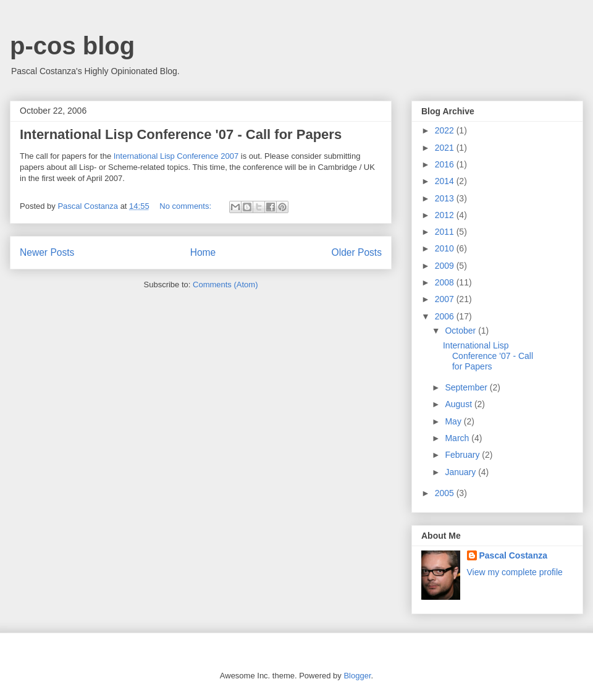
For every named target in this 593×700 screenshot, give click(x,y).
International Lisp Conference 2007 (176, 156)
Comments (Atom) (225, 285)
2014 (446, 181)
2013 (446, 198)
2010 (446, 248)
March (458, 438)
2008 (446, 282)
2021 (446, 148)
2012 (446, 215)
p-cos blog (72, 46)
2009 (446, 266)
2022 (446, 130)
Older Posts (357, 252)
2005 (446, 493)
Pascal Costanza (514, 555)
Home (203, 252)
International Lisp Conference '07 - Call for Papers (181, 134)
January (461, 472)
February (463, 455)
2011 (446, 232)
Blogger (357, 676)
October (461, 331)
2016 (446, 164)
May (454, 421)
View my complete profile (515, 572)
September (467, 387)
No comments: (186, 206)
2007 (446, 299)
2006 (446, 316)
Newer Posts (47, 252)
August (459, 404)
